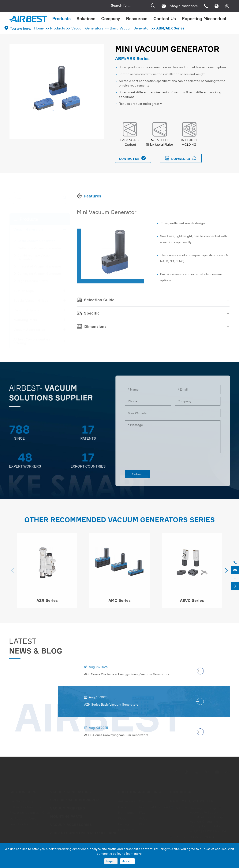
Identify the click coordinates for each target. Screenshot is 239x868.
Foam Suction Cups (24, 824)
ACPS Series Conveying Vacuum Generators (119, 735)
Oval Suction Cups (23, 818)
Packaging (126, 824)
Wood (122, 818)
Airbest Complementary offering (32, 341)
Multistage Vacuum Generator (39, 248)
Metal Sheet (127, 812)
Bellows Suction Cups (25, 807)
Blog (142, 824)
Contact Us (164, 19)
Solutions (86, 19)
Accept (127, 861)
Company (111, 19)
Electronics (126, 829)
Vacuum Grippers (26, 310)
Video (143, 818)
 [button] (226, 573)
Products (61, 19)
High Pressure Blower (33, 280)
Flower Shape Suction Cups (30, 812)
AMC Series (119, 603)
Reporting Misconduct (204, 19)
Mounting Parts (25, 320)
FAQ (142, 812)
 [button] (13, 573)
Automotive (127, 801)
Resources (137, 19)
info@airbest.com (183, 6)
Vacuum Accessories (29, 329)
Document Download (154, 807)
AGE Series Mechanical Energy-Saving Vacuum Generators (130, 674)
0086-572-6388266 (201, 837)
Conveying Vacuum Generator (39, 273)
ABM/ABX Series (170, 28)
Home (39, 28)
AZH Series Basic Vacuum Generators (114, 704)
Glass (122, 807)
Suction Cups (24, 291)
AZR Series (47, 603)
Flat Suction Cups (23, 801)
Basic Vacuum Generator (130, 28)
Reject (111, 861)
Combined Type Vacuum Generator (35, 257)
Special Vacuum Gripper (32, 300)
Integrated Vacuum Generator (39, 266)
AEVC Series (192, 603)
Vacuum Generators (87, 28)
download (181, 158)
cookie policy (112, 854)
